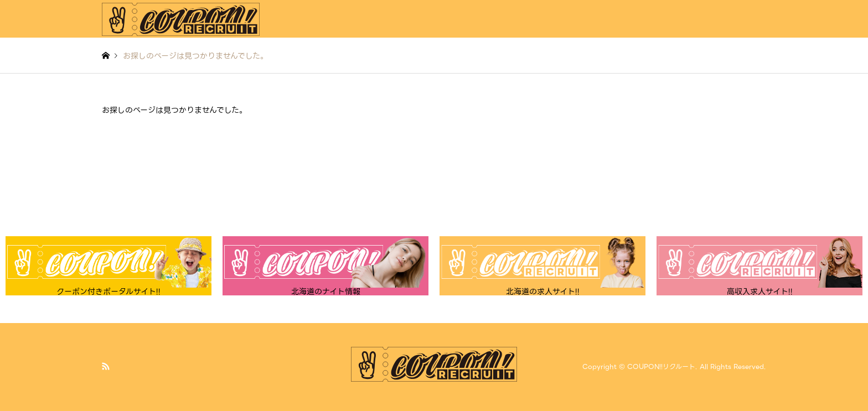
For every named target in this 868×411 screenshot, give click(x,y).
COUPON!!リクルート (661, 367)
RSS (106, 366)
